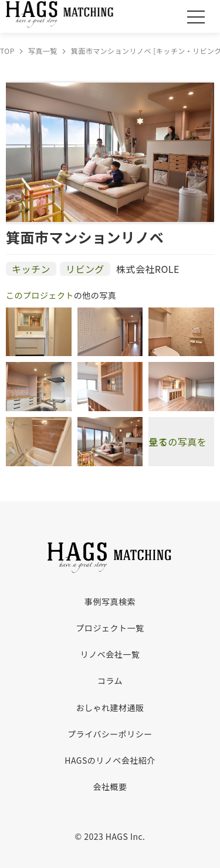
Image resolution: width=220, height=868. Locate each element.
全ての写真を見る (177, 442)
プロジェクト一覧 (110, 628)
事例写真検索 (110, 602)
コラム (110, 681)
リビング (85, 269)
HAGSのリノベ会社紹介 (110, 760)
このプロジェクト (40, 295)
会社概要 (110, 787)
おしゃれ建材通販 (110, 708)
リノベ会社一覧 (110, 654)
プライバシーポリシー (110, 734)
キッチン (31, 269)
